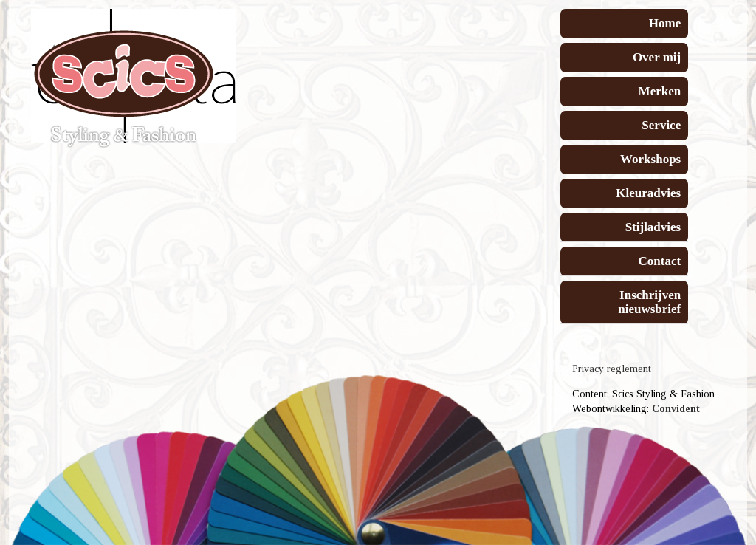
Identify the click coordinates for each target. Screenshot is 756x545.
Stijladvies (653, 227)
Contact (660, 261)
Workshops (650, 159)
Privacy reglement (612, 369)
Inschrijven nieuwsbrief (649, 302)
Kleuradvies (648, 193)
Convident (676, 409)
